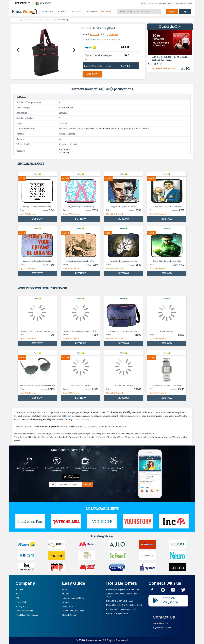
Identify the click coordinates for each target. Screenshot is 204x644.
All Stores (66, 594)
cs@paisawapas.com (162, 628)
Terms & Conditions (24, 611)
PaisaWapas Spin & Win (117, 614)
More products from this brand (42, 288)
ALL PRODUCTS (48, 12)
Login (185, 12)
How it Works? (22, 602)
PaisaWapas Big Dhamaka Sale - (123, 589)
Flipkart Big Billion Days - (120, 601)
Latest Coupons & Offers (73, 598)
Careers (66, 602)
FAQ (18, 598)
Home (65, 589)
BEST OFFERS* (106, 12)
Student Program (70, 615)
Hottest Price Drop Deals (73, 611)
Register (172, 12)
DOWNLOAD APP (186, 3)
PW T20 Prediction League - (121, 609)
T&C (86, 59)
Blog (18, 594)
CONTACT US (173, 3)
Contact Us (164, 617)
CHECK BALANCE (146, 3)
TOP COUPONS (92, 12)
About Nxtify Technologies (27, 615)
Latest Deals (68, 606)
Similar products (31, 164)
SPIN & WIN (43, 3)
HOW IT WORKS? (161, 3)
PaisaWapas (93, 640)
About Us (20, 589)
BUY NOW (92, 74)
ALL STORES (62, 12)
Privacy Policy (22, 606)
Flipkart (114, 34)
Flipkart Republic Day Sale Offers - (124, 605)
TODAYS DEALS (77, 12)
